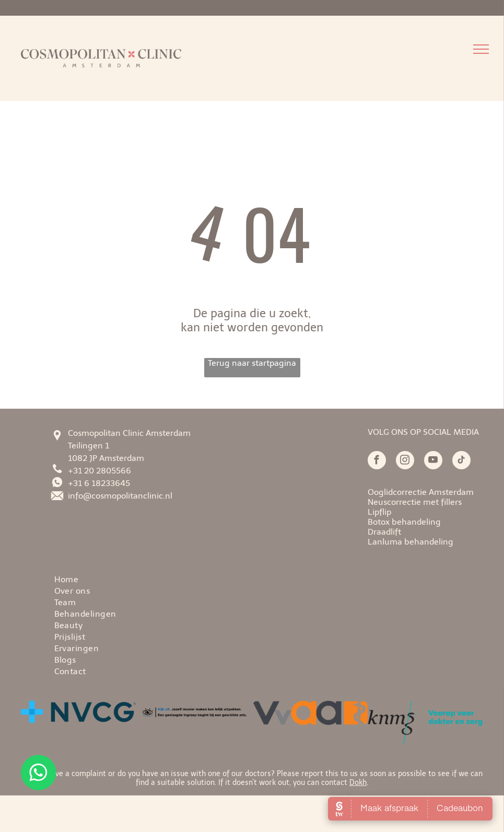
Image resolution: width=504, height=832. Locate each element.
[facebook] (377, 461)
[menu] (481, 49)
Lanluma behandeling (411, 542)
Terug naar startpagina (252, 363)
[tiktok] (461, 461)
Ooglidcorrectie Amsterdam (421, 492)
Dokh (358, 783)
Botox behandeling (404, 522)
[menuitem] (275, 579)
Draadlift (384, 532)
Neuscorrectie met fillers (415, 502)
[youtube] (433, 461)
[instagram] (405, 461)
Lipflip (379, 512)
